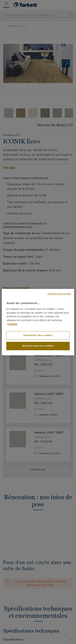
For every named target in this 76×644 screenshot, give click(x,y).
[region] (38, 322)
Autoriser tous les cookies (38, 346)
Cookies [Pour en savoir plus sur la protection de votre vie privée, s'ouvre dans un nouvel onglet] (12, 324)
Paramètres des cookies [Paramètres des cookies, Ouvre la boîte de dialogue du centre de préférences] (38, 335)
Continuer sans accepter (59, 294)
